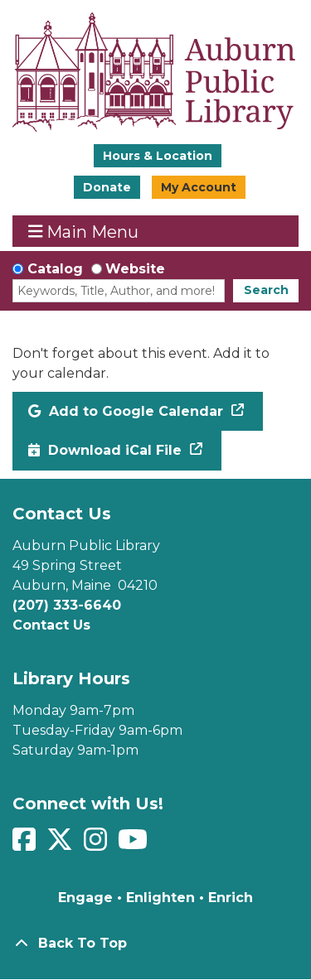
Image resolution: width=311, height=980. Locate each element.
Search (266, 290)
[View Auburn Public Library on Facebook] (26, 845)
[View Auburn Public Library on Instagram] (97, 845)
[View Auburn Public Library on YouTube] (135, 845)
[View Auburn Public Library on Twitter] (62, 845)
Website (135, 269)
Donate (107, 187)
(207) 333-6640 (67, 605)
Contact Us (51, 625)
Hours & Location (158, 156)
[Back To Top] (155, 944)
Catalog (55, 269)
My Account (199, 187)
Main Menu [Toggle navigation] (84, 232)
